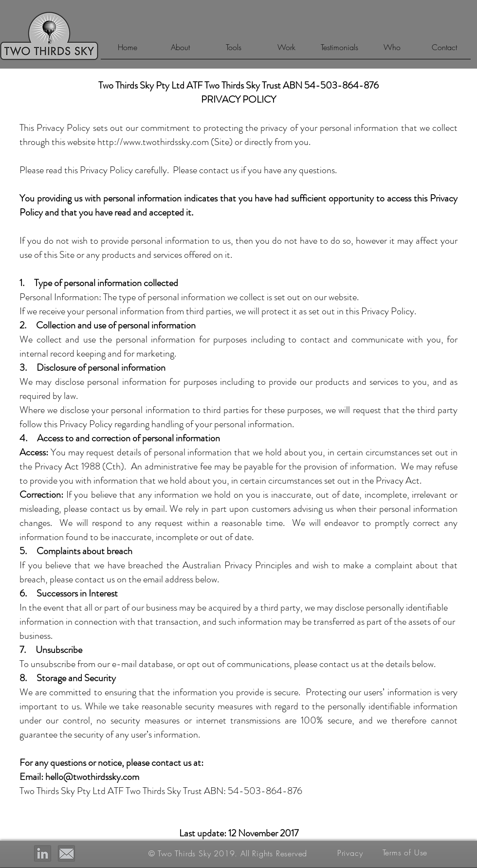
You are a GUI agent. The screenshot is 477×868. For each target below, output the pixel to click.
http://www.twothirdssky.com (153, 142)
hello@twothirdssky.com (92, 777)
